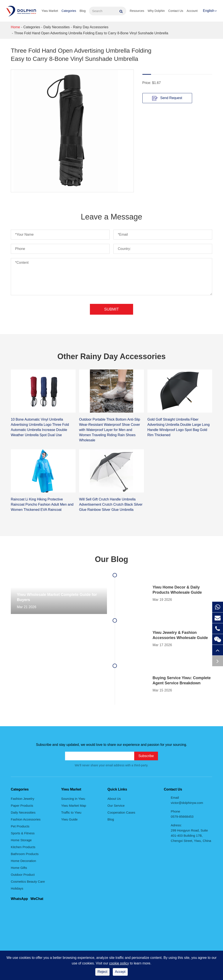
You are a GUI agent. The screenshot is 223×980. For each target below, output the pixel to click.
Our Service (116, 806)
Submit (111, 309)
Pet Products (20, 826)
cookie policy (119, 963)
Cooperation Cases (121, 812)
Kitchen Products (23, 847)
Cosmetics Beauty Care (28, 881)
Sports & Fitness (23, 833)
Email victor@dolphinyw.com (187, 800)
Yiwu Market (50, 11)
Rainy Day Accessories (91, 27)
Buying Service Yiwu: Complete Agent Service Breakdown (182, 680)
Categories (69, 11)
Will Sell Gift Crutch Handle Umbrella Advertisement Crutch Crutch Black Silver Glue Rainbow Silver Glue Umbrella (111, 504)
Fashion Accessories (26, 819)
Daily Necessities (57, 27)
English (209, 11)
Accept (120, 972)
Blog (83, 11)
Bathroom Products (25, 854)
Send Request (167, 98)
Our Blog (111, 559)
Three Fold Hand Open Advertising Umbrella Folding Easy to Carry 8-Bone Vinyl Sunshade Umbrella (91, 33)
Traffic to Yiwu (71, 812)
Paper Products (22, 806)
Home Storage (21, 840)
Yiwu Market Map (74, 806)
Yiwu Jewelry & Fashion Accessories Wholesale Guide (180, 635)
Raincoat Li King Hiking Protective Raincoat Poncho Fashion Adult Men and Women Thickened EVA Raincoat (42, 504)
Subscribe (146, 756)
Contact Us (176, 11)
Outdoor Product (23, 875)
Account (192, 11)
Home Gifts (19, 868)
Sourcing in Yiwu (73, 799)
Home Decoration (23, 861)
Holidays (17, 888)
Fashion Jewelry (22, 799)
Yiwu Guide (69, 819)
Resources (137, 11)
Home (15, 27)
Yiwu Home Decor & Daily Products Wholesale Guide (177, 590)
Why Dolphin (156, 11)
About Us (114, 799)
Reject (102, 972)
